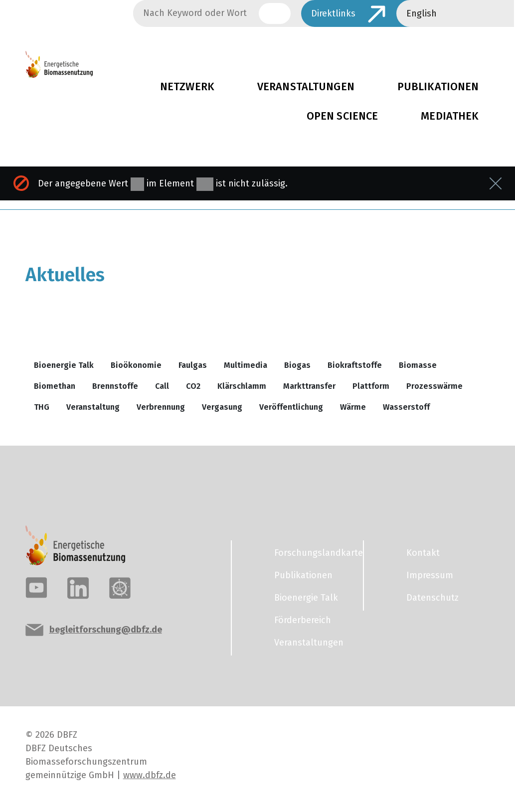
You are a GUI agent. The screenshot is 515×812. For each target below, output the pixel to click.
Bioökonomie (136, 365)
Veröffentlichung (291, 407)
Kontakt (423, 553)
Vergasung (222, 407)
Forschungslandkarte (313, 553)
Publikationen (303, 575)
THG (42, 407)
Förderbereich (303, 620)
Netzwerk (187, 87)
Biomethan (55, 386)
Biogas (297, 365)
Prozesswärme (434, 386)
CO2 (193, 386)
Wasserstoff (406, 407)
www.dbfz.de (150, 775)
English (422, 13)
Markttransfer (309, 386)
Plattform (371, 386)
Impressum (430, 575)
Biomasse (418, 365)
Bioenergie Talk (64, 365)
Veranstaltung (93, 407)
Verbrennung (161, 407)
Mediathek (450, 116)
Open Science (343, 116)
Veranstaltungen (306, 87)
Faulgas (193, 365)
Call (162, 386)
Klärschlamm (242, 386)
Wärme (353, 407)
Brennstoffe (115, 386)
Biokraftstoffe (355, 365)
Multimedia (246, 365)
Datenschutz (432, 598)
